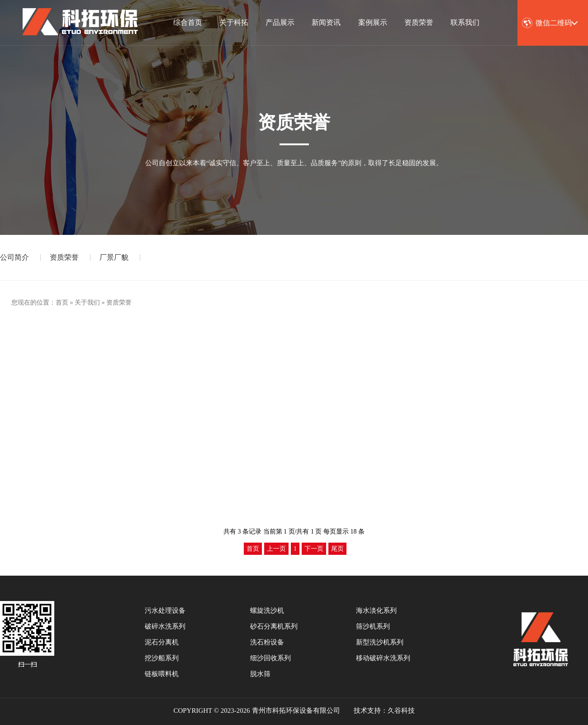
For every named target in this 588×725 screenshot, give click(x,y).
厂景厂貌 (114, 257)
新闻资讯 (326, 22)
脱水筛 (260, 674)
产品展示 (280, 22)
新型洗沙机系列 (380, 642)
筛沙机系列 (373, 626)
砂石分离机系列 (274, 626)
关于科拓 (234, 22)
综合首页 (188, 22)
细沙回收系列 (270, 658)
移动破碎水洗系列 (383, 658)
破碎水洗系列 (165, 626)
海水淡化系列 (376, 611)
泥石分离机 (162, 642)
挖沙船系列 (162, 658)
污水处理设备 (165, 611)
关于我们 (87, 303)
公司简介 (14, 257)
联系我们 (465, 22)
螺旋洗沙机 (267, 611)
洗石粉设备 (267, 642)
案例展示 (373, 22)
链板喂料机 (162, 674)
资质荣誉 (419, 22)
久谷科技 (401, 711)
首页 (62, 303)
